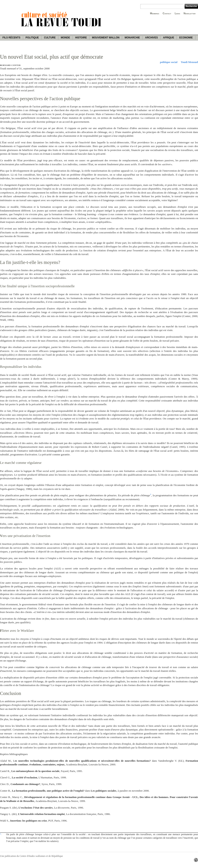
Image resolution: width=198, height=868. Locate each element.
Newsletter (190, 13)
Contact (167, 13)
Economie (186, 38)
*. (1, 834)
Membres (154, 13)
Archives (151, 38)
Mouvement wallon (106, 38)
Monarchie (132, 38)
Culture (50, 38)
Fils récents (11, 38)
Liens (177, 13)
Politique (32, 38)
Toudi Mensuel (189, 62)
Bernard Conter (10, 65)
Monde (65, 38)
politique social (169, 62)
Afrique (169, 38)
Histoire (81, 38)
